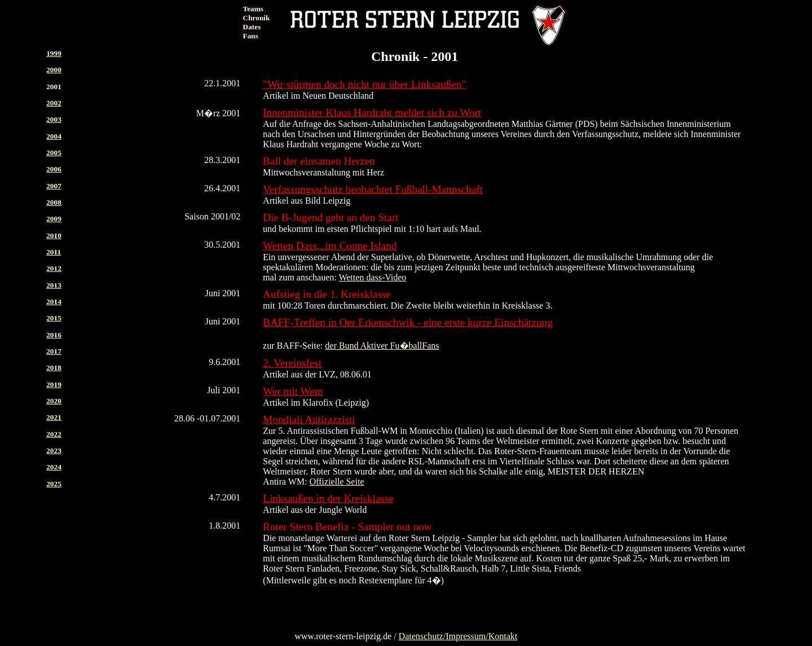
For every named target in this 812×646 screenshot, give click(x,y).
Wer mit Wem (293, 391)
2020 (54, 401)
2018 (54, 368)
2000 (54, 70)
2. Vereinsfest (292, 363)
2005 (54, 153)
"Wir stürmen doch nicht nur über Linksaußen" (364, 84)
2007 (54, 186)
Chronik (257, 18)
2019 (54, 384)
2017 (54, 351)
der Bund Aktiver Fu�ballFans (382, 346)
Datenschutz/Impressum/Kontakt (458, 636)
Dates (252, 27)
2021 (54, 417)
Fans (251, 36)
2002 (54, 103)
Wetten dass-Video (373, 277)
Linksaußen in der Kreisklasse (328, 498)
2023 (54, 451)
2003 (54, 119)
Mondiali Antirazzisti (309, 419)
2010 (54, 236)
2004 (54, 136)
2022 (54, 434)
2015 (54, 318)
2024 (54, 467)
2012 (54, 268)
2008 (54, 202)
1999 (54, 53)
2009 (54, 219)
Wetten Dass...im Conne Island (330, 246)
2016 (54, 335)
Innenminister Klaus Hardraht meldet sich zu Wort (372, 113)
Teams (253, 9)
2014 (54, 302)
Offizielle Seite (337, 482)
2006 (54, 169)
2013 (54, 285)
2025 (54, 484)
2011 (54, 252)
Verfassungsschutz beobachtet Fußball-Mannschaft (373, 189)
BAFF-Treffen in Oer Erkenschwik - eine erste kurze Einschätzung (408, 322)
